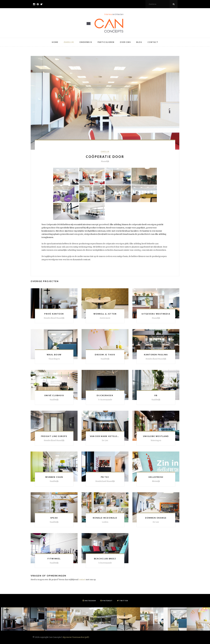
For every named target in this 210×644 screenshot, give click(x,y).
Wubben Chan (54, 477)
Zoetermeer (105, 318)
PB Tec (105, 477)
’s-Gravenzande (105, 400)
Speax (54, 518)
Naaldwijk (105, 359)
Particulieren (106, 42)
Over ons (126, 42)
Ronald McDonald (105, 518)
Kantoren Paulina (156, 355)
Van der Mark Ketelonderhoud (110, 436)
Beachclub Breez (105, 559)
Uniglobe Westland (156, 436)
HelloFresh (156, 477)
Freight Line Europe (54, 436)
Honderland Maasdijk (105, 481)
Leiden (105, 522)
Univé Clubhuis (54, 395)
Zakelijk (68, 42)
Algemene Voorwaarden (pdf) (76, 637)
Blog (140, 42)
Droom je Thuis (105, 355)
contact (82, 580)
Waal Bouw (54, 355)
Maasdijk (156, 318)
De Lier (105, 440)
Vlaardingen (54, 359)
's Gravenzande (105, 563)
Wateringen (156, 440)
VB (156, 395)
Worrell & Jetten (105, 314)
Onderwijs (85, 42)
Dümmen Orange (156, 518)
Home (54, 42)
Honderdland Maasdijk (54, 318)
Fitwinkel (54, 559)
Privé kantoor (54, 314)
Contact (154, 42)
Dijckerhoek (105, 395)
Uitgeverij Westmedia (156, 314)
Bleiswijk (156, 481)
